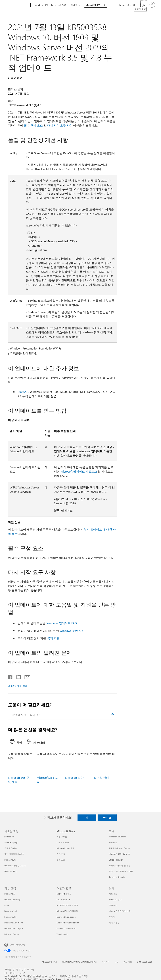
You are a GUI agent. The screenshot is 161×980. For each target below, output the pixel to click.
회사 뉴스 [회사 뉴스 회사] (113, 905)
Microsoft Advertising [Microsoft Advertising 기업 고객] (14, 923)
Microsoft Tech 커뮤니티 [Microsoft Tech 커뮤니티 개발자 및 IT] (67, 911)
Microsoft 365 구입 (96, 5)
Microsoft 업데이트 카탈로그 (79, 471)
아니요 (107, 818)
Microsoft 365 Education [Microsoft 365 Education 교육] (120, 854)
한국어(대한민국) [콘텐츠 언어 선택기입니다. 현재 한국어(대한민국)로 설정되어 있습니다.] (17, 944)
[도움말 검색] (144, 5)
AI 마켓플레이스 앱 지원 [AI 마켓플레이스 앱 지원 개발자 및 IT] (67, 905)
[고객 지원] (41, 5)
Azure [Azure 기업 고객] (7, 905)
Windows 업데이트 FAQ (62, 623)
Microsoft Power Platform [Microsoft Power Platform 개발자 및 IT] (68, 923)
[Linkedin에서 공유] (17, 676)
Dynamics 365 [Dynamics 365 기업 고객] (11, 911)
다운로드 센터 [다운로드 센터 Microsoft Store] (63, 842)
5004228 (23, 392)
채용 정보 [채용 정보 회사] (113, 894)
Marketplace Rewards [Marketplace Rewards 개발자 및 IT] (66, 928)
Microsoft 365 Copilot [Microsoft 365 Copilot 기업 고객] (14, 928)
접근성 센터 (101, 778)
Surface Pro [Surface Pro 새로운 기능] (9, 837)
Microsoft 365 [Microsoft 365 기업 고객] (10, 917)
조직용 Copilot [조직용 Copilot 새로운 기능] (11, 848)
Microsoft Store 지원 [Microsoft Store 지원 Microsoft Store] (66, 848)
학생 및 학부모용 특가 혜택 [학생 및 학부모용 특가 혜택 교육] (121, 871)
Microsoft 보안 (74, 778)
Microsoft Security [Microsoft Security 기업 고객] (12, 899)
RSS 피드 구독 (19, 686)
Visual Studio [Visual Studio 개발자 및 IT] (62, 934)
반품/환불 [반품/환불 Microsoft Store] (61, 854)
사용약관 (106, 962)
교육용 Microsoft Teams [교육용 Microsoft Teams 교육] (119, 848)
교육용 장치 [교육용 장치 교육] (114, 842)
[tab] (17, 742)
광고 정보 (128, 962)
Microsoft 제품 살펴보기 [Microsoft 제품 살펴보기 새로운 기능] (15, 866)
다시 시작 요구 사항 (60, 125)
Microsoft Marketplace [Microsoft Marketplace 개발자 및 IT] (66, 917)
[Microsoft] (17, 5)
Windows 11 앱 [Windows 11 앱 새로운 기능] (11, 871)
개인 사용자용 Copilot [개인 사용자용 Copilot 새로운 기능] (14, 854)
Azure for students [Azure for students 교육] (117, 877)
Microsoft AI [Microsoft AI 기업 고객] (10, 894)
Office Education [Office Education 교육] (116, 860)
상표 (116, 962)
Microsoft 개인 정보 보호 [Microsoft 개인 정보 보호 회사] (120, 911)
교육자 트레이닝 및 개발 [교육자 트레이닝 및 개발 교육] (120, 866)
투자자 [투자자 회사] (112, 917)
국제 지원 (53, 638)
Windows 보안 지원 (72, 631)
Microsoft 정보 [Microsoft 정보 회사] (115, 899)
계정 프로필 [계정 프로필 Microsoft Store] (62, 837)
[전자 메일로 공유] (26, 676)
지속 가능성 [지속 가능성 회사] (114, 923)
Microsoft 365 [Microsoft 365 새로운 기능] (10, 860)
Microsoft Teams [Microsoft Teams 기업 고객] (12, 934)
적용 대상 (16, 78)
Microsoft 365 (59, 5)
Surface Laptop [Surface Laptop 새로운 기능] (11, 842)
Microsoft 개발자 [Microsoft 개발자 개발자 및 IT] (64, 894)
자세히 (74, 5)
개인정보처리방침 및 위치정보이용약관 (79, 962)
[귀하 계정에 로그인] (152, 5)
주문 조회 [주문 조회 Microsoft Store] (61, 860)
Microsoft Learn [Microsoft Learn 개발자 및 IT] (63, 899)
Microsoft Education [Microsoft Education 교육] (118, 837)
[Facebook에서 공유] (11, 676)
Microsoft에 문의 (49, 962)
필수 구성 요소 (33, 125)
